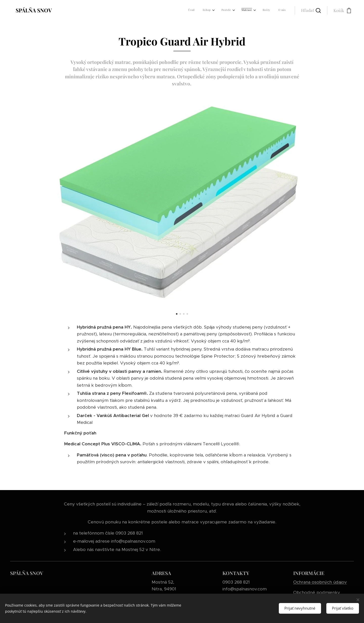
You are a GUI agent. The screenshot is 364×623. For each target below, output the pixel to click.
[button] (311, 10)
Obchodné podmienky (317, 592)
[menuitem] (239, 10)
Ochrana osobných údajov (320, 582)
